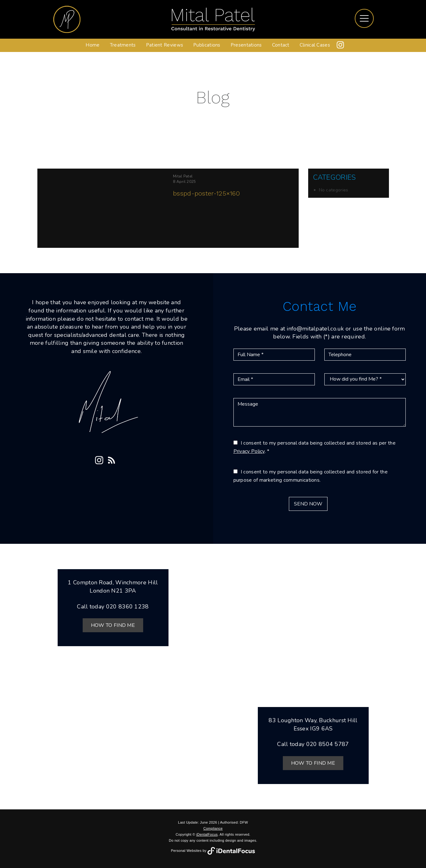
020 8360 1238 (127, 607)
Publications (207, 45)
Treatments (123, 45)
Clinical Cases (315, 45)
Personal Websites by (213, 851)
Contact (281, 45)
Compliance (213, 828)
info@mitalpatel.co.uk (315, 329)
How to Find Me (113, 625)
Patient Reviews (165, 45)
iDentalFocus (207, 834)
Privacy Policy (249, 451)
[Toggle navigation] (364, 18)
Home (92, 45)
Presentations (246, 45)
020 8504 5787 (328, 744)
